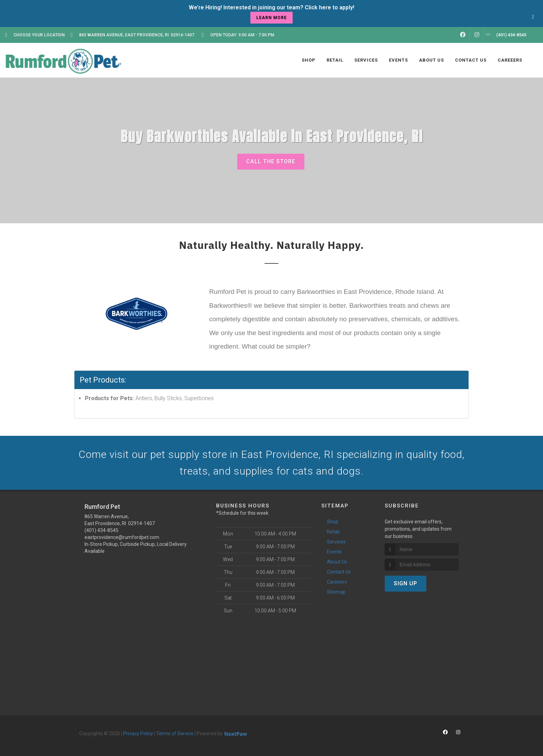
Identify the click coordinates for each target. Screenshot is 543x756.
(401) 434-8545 (101, 530)
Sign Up (406, 583)
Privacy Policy (138, 733)
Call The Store (271, 161)
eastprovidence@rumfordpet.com (122, 537)
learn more (271, 18)
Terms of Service (175, 733)
